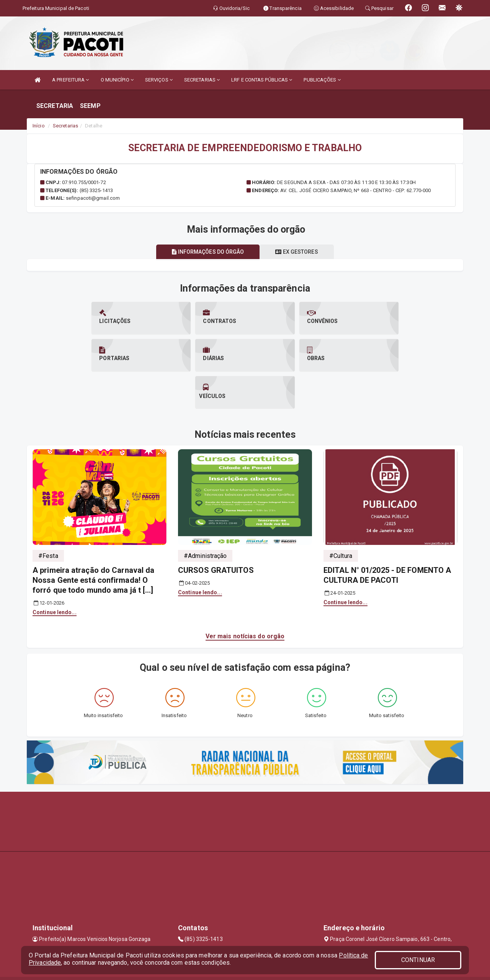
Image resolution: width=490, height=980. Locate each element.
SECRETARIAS (202, 80)
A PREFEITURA (70, 80)
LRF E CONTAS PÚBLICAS (262, 80)
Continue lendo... (55, 575)
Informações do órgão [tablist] (207, 252)
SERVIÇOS (159, 80)
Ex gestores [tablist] (297, 252)
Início (39, 126)
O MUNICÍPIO (117, 80)
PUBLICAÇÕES (322, 80)
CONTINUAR (418, 960)
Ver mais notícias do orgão (245, 599)
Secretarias (65, 126)
